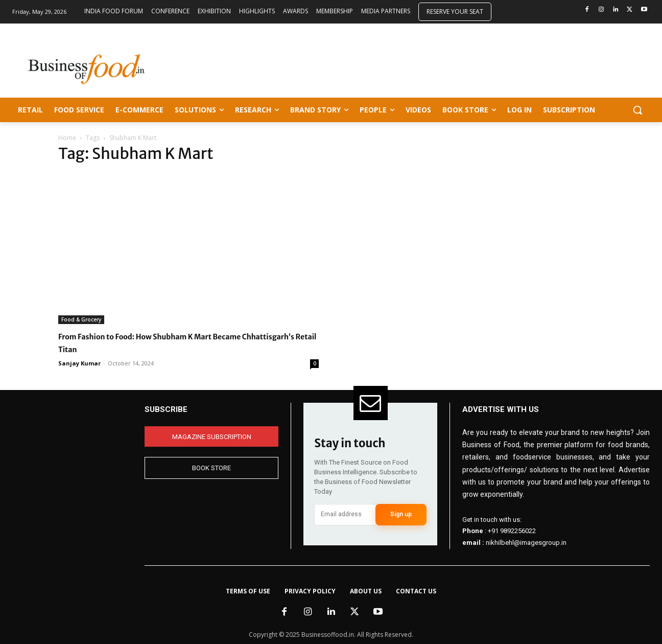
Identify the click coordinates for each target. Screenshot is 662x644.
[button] (637, 110)
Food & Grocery (81, 319)
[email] (345, 515)
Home (67, 138)
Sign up (401, 514)
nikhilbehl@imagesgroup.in (526, 543)
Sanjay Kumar (79, 363)
